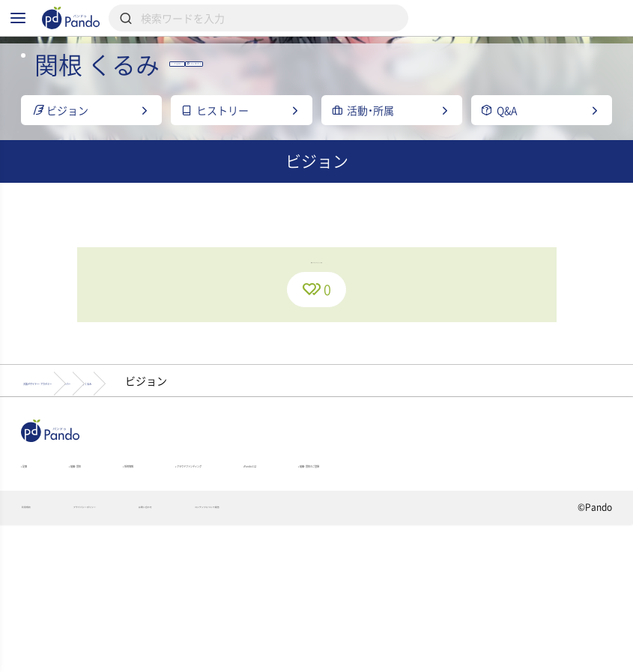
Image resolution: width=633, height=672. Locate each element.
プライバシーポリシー (147, 654)
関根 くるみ (316, 485)
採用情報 (207, 580)
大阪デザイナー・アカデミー (97, 485)
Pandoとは (464, 580)
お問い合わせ (263, 654)
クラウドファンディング (333, 580)
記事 (34, 580)
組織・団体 (115, 580)
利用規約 (40, 654)
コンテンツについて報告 (384, 654)
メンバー (225, 485)
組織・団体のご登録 (68, 601)
